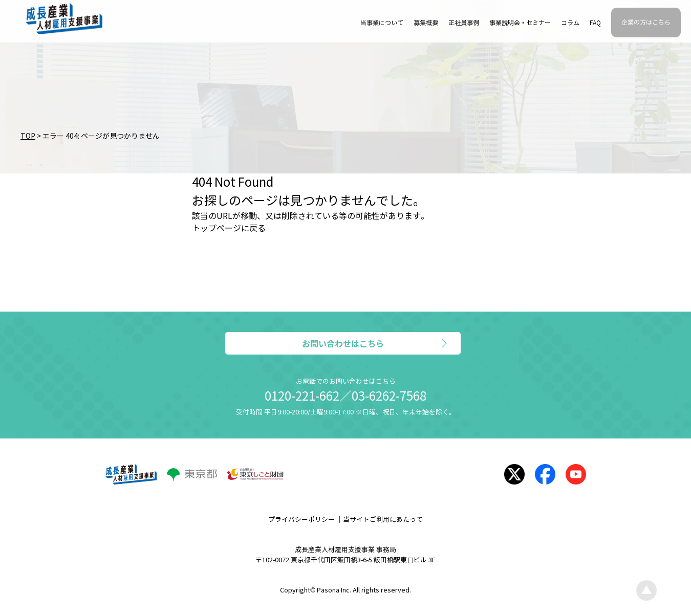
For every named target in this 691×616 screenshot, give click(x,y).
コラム (570, 23)
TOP (28, 136)
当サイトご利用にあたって (383, 520)
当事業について (382, 23)
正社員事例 (464, 23)
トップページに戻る (229, 228)
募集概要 (426, 23)
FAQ (595, 23)
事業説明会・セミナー (520, 23)
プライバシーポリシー (301, 520)
